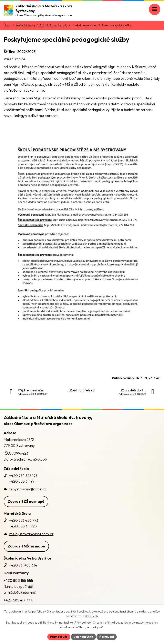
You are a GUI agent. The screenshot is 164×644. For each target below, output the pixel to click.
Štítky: (9, 52)
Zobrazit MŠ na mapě (26, 546)
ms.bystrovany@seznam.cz (31, 534)
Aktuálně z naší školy (53, 25)
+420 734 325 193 (23, 476)
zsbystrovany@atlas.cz (28, 489)
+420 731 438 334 (23, 565)
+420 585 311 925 (23, 526)
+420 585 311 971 (22, 481)
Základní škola (25, 25)
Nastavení (107, 637)
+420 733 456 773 (24, 520)
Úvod (7, 25)
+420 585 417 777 (18, 600)
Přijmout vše (59, 637)
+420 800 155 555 (18, 580)
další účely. (92, 616)
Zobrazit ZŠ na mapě (26, 501)
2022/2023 (26, 52)
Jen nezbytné (83, 637)
